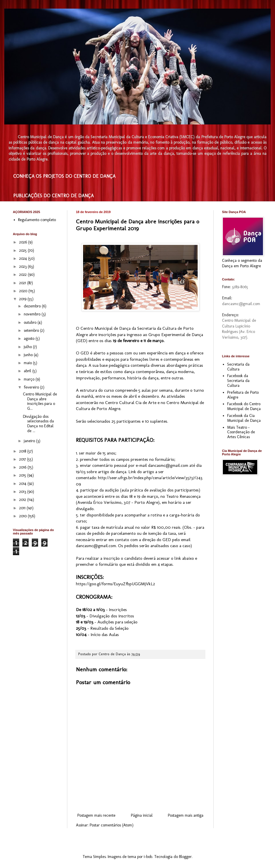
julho (28, 347)
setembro (32, 330)
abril (28, 371)
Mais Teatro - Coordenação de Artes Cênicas (241, 432)
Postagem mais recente (96, 815)
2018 (23, 451)
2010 (23, 516)
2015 (23, 475)
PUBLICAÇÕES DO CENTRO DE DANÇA (53, 196)
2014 (23, 484)
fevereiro (32, 387)
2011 (23, 508)
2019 (23, 299)
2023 (23, 267)
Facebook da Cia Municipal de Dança (244, 418)
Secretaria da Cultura (238, 367)
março (30, 379)
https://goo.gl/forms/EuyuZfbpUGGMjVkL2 (115, 584)
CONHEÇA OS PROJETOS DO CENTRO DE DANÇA (64, 176)
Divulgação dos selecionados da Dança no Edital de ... (38, 424)
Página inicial (142, 815)
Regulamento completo (37, 220)
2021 (23, 283)
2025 (23, 250)
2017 (23, 459)
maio (28, 363)
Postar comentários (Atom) (112, 825)
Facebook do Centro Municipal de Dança (244, 406)
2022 (23, 275)
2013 (23, 492)
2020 (24, 291)
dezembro (33, 306)
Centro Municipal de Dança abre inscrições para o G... (40, 401)
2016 (23, 467)
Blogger (185, 857)
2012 (23, 500)
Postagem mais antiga (186, 815)
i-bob (148, 857)
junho (29, 355)
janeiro (30, 441)
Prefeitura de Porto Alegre (243, 395)
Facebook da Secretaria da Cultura (238, 381)
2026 (24, 242)
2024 (24, 259)
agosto (30, 339)
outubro (31, 322)
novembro (33, 314)
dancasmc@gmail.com (168, 465)
